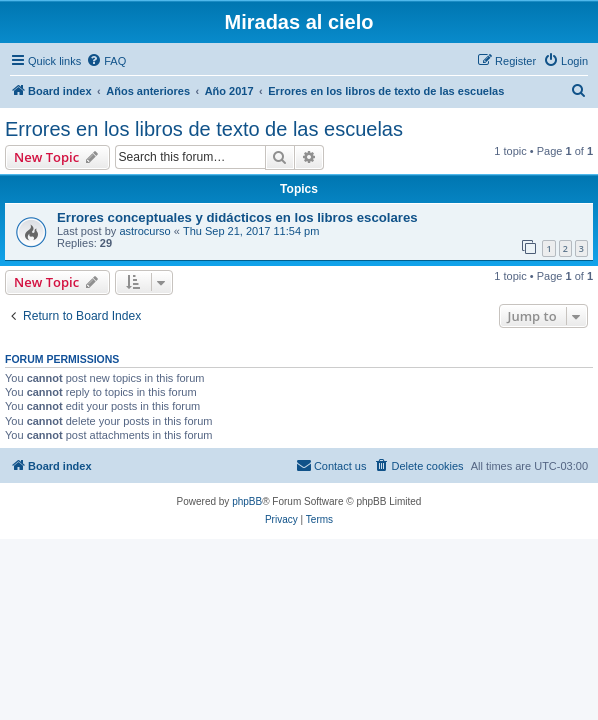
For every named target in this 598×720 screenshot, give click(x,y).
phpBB (247, 501)
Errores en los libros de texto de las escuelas (204, 129)
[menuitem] (106, 61)
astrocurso (144, 231)
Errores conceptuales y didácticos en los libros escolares (237, 217)
